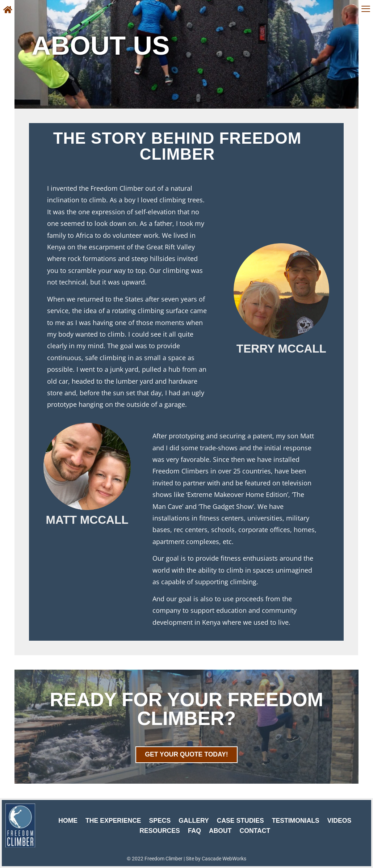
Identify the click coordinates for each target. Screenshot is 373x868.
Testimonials (296, 821)
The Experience (113, 821)
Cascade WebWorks (224, 859)
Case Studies (240, 821)
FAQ (194, 831)
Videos (339, 821)
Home (68, 821)
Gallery (194, 821)
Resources (160, 831)
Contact (255, 831)
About (220, 831)
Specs (160, 821)
